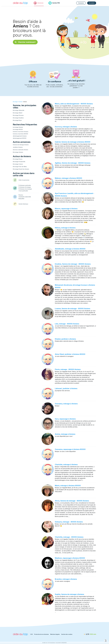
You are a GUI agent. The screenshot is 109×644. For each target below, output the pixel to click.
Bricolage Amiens (18, 152)
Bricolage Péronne (18, 115)
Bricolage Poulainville (19, 162)
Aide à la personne (24, 180)
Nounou (21, 195)
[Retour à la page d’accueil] (20, 3)
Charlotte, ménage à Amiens (66, 464)
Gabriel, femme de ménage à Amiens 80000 (73, 142)
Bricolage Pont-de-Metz (20, 167)
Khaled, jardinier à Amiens (65, 339)
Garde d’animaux (23, 204)
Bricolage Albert (18, 113)
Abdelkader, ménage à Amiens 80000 (70, 249)
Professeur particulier (25, 185)
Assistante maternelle (25, 197)
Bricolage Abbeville (19, 110)
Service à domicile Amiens (20, 150)
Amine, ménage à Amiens (65, 434)
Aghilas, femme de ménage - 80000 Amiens (73, 163)
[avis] (87, 634)
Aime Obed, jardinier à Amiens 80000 (70, 354)
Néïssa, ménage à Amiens (65, 228)
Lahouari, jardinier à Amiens (66, 388)
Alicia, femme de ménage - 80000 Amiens (72, 501)
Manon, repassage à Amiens (66, 209)
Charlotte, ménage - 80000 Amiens (69, 537)
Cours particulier (23, 191)
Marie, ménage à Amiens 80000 (68, 486)
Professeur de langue (25, 187)
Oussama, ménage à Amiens (66, 404)
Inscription (92, 3)
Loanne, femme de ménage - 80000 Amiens (73, 309)
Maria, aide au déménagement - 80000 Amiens (74, 104)
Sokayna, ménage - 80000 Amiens (69, 522)
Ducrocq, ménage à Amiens (66, 127)
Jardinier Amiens (18, 147)
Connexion (81, 3)
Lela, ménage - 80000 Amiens (67, 324)
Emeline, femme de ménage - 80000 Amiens (73, 264)
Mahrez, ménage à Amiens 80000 (68, 178)
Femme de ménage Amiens (21, 145)
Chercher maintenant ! (25, 42)
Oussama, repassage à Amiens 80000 (70, 449)
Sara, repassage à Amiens (65, 419)
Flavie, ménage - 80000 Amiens (68, 369)
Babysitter (21, 199)
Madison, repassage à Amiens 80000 (70, 558)
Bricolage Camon (18, 164)
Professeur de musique (25, 189)
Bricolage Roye (17, 120)
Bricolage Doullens (18, 118)
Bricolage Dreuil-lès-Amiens (21, 169)
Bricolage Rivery (18, 159)
